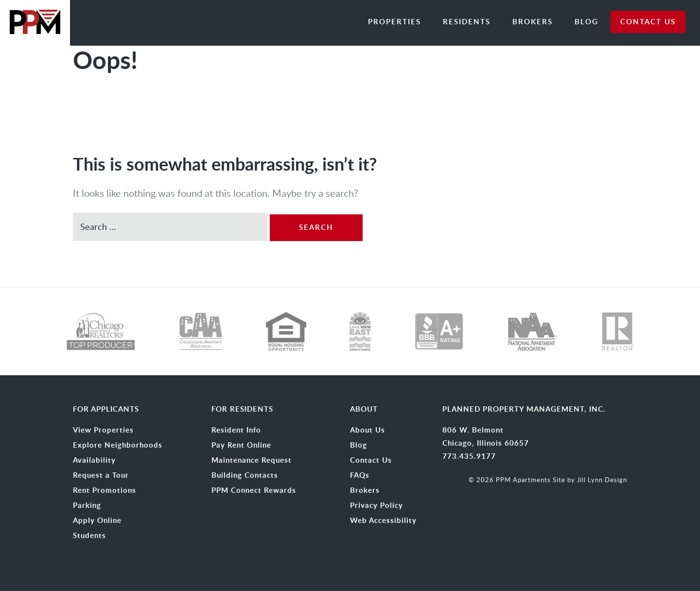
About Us (367, 430)
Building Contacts (245, 475)
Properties (394, 22)
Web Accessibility (383, 521)
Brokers (533, 22)
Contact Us (371, 460)
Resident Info (236, 430)
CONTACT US (648, 22)
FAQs (360, 475)
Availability (94, 460)
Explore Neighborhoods (118, 445)
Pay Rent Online (241, 445)
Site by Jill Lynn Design (590, 480)
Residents (467, 22)
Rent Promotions (105, 490)
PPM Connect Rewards (254, 490)
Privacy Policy (376, 505)
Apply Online (97, 521)
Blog (586, 22)
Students (89, 536)
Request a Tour (101, 475)
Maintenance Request (252, 460)
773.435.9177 (469, 456)
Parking (87, 505)
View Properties (103, 430)
